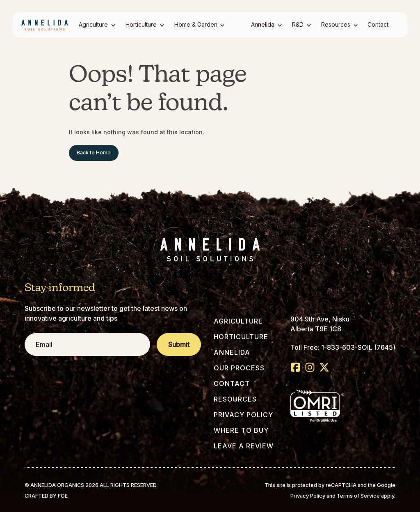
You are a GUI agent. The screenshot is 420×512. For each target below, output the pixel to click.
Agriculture (93, 24)
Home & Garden (196, 24)
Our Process (239, 368)
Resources (336, 24)
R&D (298, 24)
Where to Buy (241, 430)
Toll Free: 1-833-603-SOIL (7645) (343, 347)
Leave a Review (244, 446)
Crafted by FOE (46, 496)
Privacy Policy (243, 415)
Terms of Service (358, 496)
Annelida (263, 24)
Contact (378, 24)
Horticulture (141, 24)
